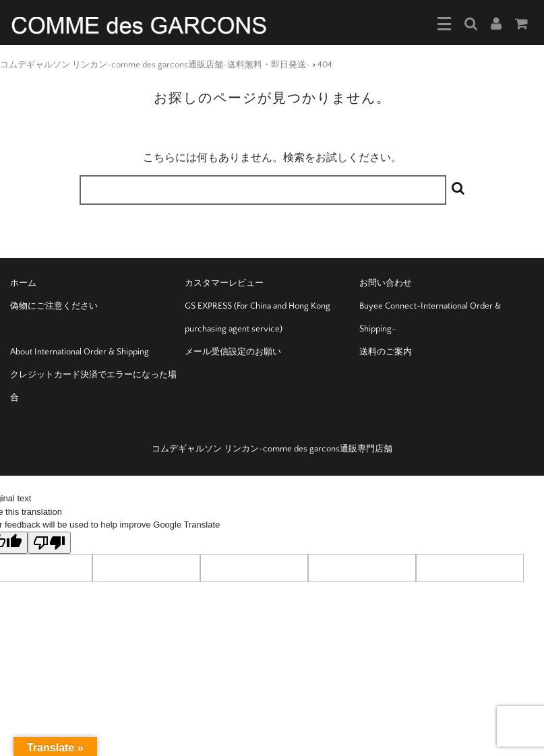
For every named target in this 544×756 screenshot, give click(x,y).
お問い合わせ (386, 283)
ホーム (23, 283)
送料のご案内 (386, 352)
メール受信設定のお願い (233, 352)
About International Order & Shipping (80, 352)
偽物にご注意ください (54, 306)
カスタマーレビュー (224, 283)
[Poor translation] (49, 543)
